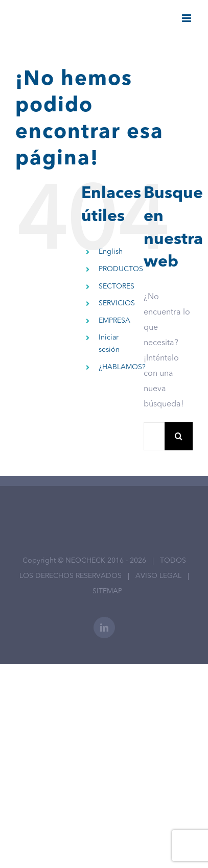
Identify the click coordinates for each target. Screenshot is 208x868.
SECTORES (117, 286)
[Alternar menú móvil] (187, 18)
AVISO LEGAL (158, 576)
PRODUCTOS (121, 269)
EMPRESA (114, 321)
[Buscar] (179, 436)
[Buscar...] (154, 436)
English (111, 252)
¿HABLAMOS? (122, 367)
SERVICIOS (117, 303)
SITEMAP (107, 591)
